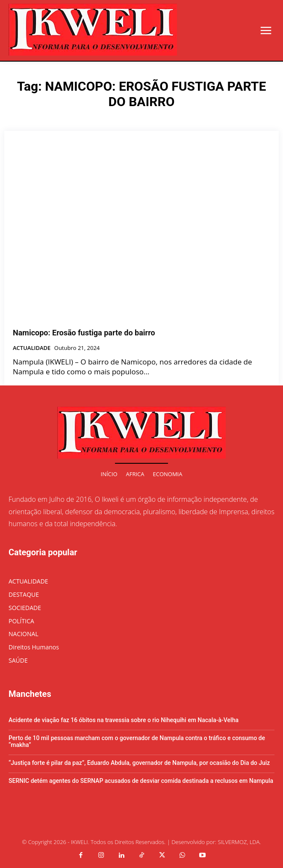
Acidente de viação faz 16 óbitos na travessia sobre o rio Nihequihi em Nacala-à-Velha (124, 720)
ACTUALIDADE (32, 348)
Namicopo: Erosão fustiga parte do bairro (84, 333)
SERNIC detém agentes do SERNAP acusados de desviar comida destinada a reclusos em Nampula (141, 781)
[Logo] (93, 30)
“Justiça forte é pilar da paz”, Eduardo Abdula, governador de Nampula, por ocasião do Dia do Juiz (139, 763)
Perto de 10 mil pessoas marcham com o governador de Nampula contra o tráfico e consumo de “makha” (137, 742)
